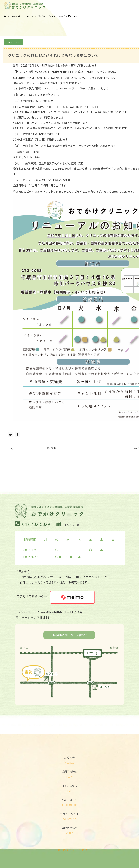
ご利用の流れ (69, 774)
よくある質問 (69, 788)
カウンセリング (69, 816)
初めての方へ (69, 802)
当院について (69, 830)
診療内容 (69, 760)
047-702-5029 (36, 524)
